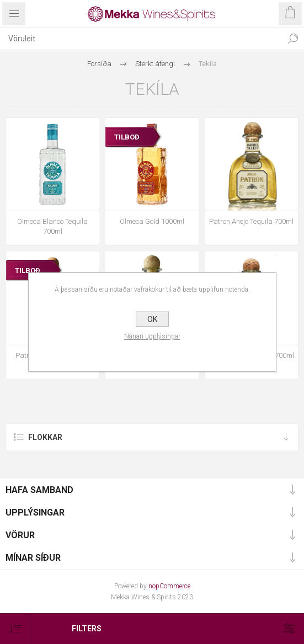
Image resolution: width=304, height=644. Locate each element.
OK (152, 319)
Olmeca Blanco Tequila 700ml (52, 226)
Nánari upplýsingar (152, 336)
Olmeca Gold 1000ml (152, 221)
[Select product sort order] (15, 629)
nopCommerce (169, 586)
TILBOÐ (127, 137)
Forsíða (99, 64)
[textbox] (141, 39)
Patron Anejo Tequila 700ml (251, 221)
